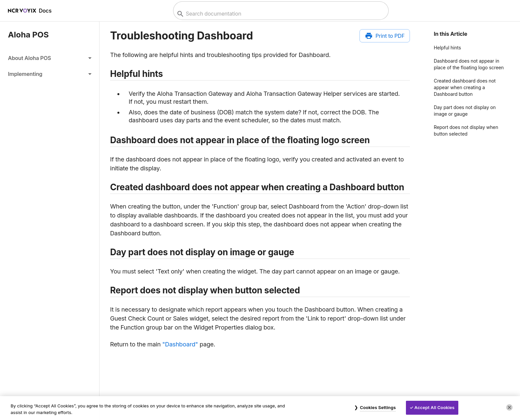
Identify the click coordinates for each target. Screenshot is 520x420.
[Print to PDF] (385, 36)
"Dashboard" (180, 344)
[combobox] (280, 14)
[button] (50, 58)
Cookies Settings (378, 407)
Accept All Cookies (435, 407)
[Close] (509, 407)
